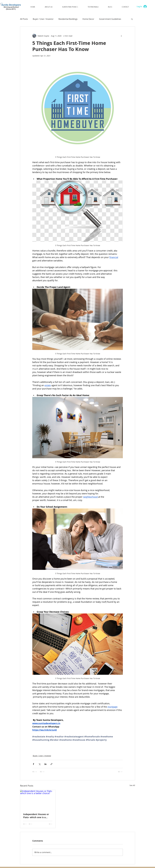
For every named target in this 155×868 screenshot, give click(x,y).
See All (132, 785)
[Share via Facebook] (33, 764)
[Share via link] (51, 764)
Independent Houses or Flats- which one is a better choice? (36, 816)
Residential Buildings (68, 19)
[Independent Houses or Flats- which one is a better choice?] (38, 800)
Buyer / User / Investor (43, 19)
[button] (70, 7)
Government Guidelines (110, 19)
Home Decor (88, 19)
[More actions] (121, 36)
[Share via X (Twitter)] (39, 764)
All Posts (24, 19)
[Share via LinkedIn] (45, 764)
